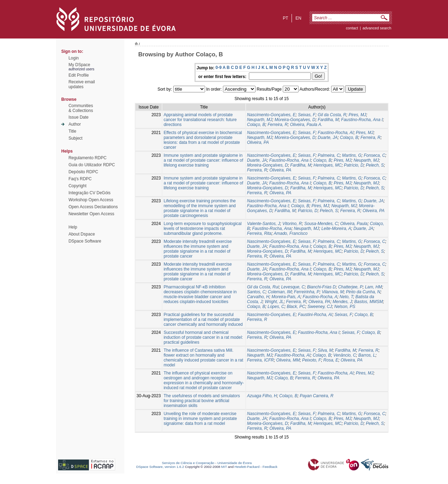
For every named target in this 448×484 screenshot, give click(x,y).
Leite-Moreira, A (336, 229)
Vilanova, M (332, 292)
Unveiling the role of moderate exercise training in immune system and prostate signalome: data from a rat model (200, 419)
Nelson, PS (345, 307)
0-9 (219, 68)
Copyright (78, 186)
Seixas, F (307, 115)
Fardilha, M (328, 120)
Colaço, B (256, 125)
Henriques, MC (328, 165)
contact (352, 28)
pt (285, 18)
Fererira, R (257, 279)
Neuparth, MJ (260, 120)
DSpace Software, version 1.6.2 (160, 467)
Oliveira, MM (288, 360)
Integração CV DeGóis (90, 193)
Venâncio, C (345, 355)
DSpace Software (85, 241)
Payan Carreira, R (317, 396)
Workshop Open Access (91, 200)
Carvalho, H (258, 297)
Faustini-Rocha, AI (315, 315)
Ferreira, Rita (259, 233)
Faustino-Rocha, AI (336, 133)
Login (74, 58)
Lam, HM (374, 287)
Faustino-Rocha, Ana (272, 229)
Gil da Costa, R (332, 115)
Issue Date (79, 117)
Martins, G (352, 155)
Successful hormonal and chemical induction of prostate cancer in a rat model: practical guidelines (203, 337)
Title (72, 131)
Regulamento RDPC (88, 158)
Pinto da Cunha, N (363, 292)
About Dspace (82, 234)
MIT (224, 467)
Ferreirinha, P (307, 292)
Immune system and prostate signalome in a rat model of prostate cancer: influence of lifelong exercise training (203, 160)
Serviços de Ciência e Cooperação (188, 463)
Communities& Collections (81, 108)
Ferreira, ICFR (261, 360)
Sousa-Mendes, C (321, 224)
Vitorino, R (292, 224)
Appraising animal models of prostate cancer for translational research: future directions (200, 120)
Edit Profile (79, 75)
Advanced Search (377, 28)
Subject (76, 138)
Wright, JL (274, 302)
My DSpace (79, 65)
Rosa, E (331, 360)
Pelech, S (375, 165)
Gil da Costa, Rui (263, 287)
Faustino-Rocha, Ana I (362, 120)
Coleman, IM (280, 292)
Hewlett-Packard (247, 467)
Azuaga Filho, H (262, 396)
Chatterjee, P (350, 287)
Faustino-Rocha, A (320, 297)
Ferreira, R (277, 125)
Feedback (270, 467)
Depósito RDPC (83, 172)
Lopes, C (276, 307)
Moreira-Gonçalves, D (295, 120)
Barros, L (367, 355)
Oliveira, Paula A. (306, 125)
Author (75, 124)
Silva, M (325, 350)
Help (73, 227)
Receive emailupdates (82, 84)
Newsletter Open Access (92, 214)
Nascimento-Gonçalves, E (271, 115)
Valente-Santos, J (264, 224)
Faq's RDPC (80, 179)
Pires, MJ (357, 115)
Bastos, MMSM (368, 302)
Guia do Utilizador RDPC (92, 165)
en (298, 18)
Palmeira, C (329, 155)
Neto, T (346, 297)
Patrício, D (354, 165)
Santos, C (256, 292)
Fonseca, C (374, 155)
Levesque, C (293, 287)
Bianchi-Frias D (321, 287)
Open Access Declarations (93, 207)
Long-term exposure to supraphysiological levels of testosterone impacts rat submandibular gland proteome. (202, 229)
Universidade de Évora (234, 463)
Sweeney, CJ (320, 307)
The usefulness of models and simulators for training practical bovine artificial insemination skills (202, 401)
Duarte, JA (328, 138)
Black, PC (296, 307)
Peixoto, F (311, 360)
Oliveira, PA (258, 142)
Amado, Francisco (291, 233)
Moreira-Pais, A (286, 297)
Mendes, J (342, 302)
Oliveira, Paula (354, 224)
